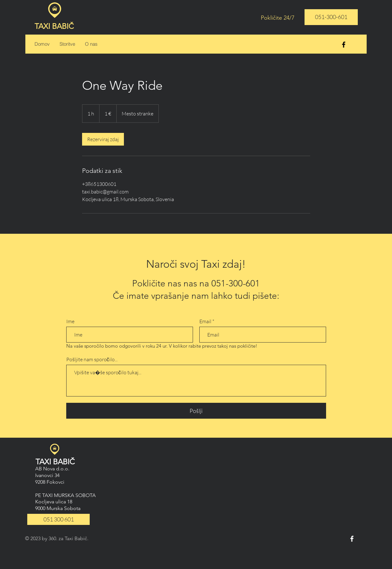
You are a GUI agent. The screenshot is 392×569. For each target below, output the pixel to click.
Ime (70, 321)
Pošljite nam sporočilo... (92, 359)
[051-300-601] (331, 17)
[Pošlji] (196, 411)
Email (205, 321)
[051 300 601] (58, 519)
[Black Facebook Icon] (344, 45)
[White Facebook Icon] (352, 539)
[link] (103, 139)
